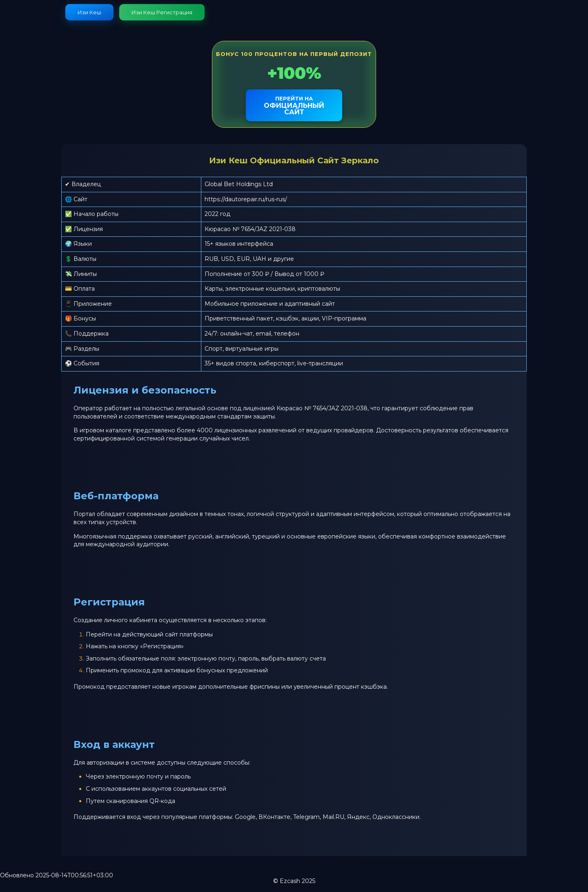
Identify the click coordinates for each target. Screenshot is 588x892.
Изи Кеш (89, 12)
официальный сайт (294, 106)
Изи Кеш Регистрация (162, 12)
